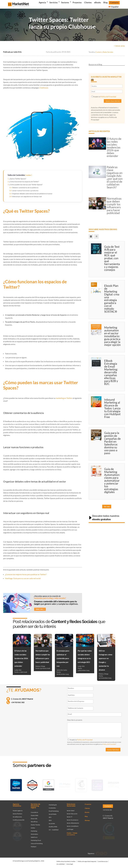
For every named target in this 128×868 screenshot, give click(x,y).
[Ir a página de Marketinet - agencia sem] (49, 785)
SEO (50, 816)
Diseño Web (35, 814)
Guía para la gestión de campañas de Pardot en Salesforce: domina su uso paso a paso (112, 443)
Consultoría (34, 811)
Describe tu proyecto (75, 720)
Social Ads (52, 822)
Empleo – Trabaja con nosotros (72, 832)
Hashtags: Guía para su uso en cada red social (23, 578)
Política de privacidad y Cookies (66, 860)
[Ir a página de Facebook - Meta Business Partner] (65, 785)
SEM (50, 819)
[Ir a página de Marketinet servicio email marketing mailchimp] (81, 785)
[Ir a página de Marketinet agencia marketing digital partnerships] (114, 785)
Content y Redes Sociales (104, 52)
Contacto (114, 2)
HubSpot (34, 845)
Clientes (88, 2)
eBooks (98, 2)
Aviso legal (70, 862)
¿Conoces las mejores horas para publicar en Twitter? (26, 574)
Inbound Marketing (37, 842)
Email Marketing (54, 809)
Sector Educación (72, 812)
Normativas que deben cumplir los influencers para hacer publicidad (114, 206)
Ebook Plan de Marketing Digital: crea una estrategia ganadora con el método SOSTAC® (112, 299)
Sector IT (70, 815)
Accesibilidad (61, 862)
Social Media (53, 812)
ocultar (29, 175)
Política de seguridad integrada (87, 860)
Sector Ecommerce (73, 818)
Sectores (65, 2)
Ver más (107, 506)
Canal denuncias (103, 860)
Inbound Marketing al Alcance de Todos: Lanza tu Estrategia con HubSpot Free (112, 408)
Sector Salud (71, 809)
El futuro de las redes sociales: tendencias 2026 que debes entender (114, 147)
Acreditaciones (17, 815)
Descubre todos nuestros (106, 518)
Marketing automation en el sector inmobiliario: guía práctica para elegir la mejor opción (112, 336)
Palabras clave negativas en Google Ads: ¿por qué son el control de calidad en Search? (115, 177)
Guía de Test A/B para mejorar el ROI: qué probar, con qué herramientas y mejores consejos (112, 258)
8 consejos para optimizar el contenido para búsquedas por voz (63, 658)
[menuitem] (113, 7)
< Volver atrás (119, 46)
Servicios (54, 2)
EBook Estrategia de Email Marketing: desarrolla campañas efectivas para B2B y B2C (111, 372)
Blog (105, 2)
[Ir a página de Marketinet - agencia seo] (97, 785)
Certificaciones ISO (19, 818)
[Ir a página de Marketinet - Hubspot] (32, 785)
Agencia (42, 2)
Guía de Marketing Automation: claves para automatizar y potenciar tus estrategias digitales (112, 480)
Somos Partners (17, 812)
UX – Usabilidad (54, 828)
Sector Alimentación (73, 821)
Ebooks (87, 811)
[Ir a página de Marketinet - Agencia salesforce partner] (16, 785)
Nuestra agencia (18, 809)
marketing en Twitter (64, 398)
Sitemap (87, 819)
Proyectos (77, 2)
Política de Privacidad (108, 97)
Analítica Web (53, 825)
